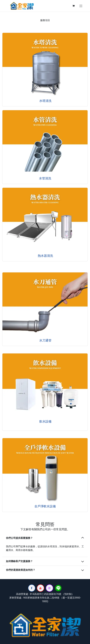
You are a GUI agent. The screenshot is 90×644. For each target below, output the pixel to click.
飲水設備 (45, 421)
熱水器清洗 (45, 256)
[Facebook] (32, 588)
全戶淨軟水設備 (45, 506)
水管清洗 (45, 178)
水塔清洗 (45, 101)
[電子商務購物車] (74, 6)
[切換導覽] (81, 6)
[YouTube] (41, 588)
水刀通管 (45, 340)
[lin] (58, 588)
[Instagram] (49, 588)
